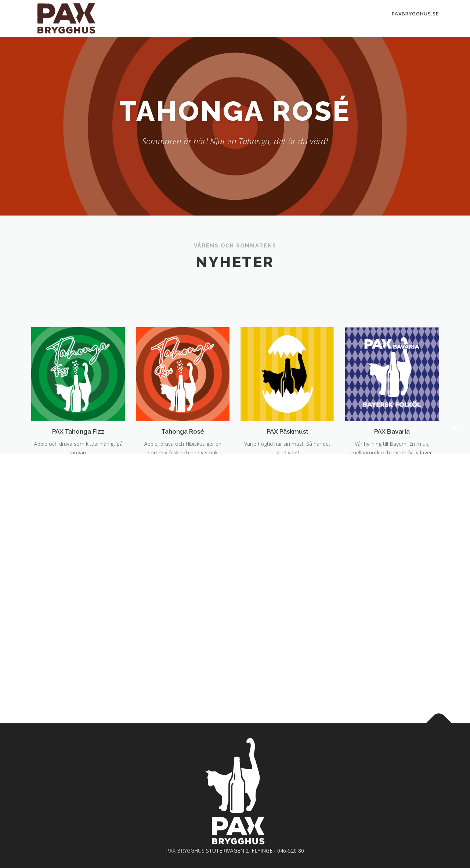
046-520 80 (291, 851)
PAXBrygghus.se (415, 14)
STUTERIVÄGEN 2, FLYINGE (239, 851)
